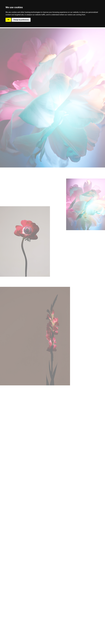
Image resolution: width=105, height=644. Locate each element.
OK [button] (8, 20)
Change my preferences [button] (21, 20)
